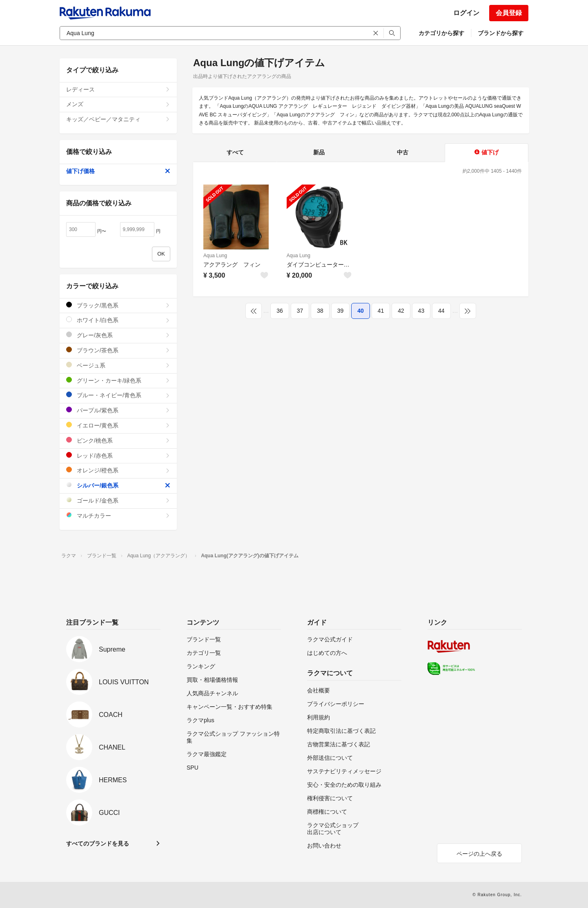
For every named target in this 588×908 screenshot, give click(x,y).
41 (381, 311)
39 (341, 311)
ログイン (466, 13)
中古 (403, 152)
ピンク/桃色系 (118, 440)
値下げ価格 (118, 171)
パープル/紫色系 (118, 410)
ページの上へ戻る (479, 854)
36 (280, 311)
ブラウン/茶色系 (118, 350)
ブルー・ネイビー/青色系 (118, 395)
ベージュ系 (118, 365)
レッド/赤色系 (118, 455)
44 (441, 311)
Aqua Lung (215, 256)
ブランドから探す (501, 33)
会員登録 (509, 13)
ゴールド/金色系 (118, 500)
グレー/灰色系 (118, 335)
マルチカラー (118, 515)
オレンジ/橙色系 (118, 470)
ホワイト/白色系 (118, 320)
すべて (235, 152)
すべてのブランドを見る (98, 843)
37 (300, 311)
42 (401, 311)
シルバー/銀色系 (118, 485)
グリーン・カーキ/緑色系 (118, 380)
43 (421, 311)
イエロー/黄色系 (118, 425)
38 (320, 311)
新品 (319, 152)
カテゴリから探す (441, 33)
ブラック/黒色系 (118, 305)
